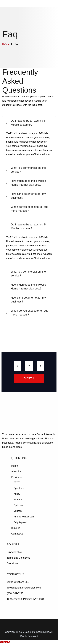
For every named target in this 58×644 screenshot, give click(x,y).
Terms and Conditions (19, 558)
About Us (16, 471)
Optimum (19, 505)
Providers (16, 477)
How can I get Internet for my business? (28, 196)
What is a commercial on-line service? (28, 170)
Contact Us (17, 534)
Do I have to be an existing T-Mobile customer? (29, 123)
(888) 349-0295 (15, 593)
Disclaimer (12, 563)
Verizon (18, 511)
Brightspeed (20, 522)
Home (15, 466)
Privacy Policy (14, 552)
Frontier (18, 500)
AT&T (17, 483)
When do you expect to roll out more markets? (29, 209)
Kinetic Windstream (24, 517)
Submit (28, 378)
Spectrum (19, 488)
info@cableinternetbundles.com (24, 588)
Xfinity (17, 494)
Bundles (16, 528)
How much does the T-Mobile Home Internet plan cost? (28, 183)
